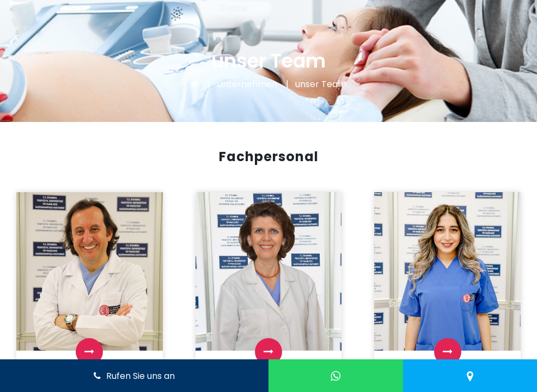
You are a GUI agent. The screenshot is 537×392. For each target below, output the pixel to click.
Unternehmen (247, 84)
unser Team (321, 84)
